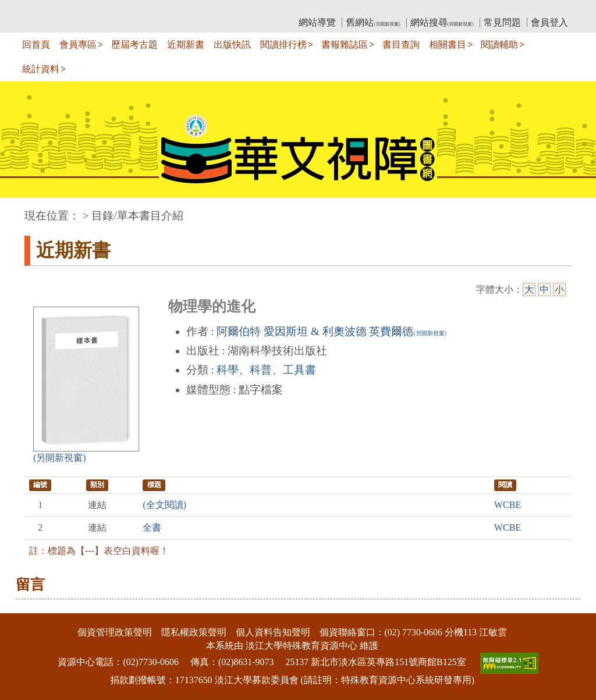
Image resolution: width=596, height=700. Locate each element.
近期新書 (186, 45)
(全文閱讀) (164, 505)
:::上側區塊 (47, 9)
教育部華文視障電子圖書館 (127, 9)
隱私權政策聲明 (194, 632)
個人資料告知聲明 (273, 632)
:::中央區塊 (22, 210)
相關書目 (448, 45)
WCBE (508, 505)
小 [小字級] (559, 289)
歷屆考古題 (134, 45)
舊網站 (373, 22)
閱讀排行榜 (283, 45)
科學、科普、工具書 (266, 370)
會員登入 (549, 22)
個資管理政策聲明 (115, 632)
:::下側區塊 (22, 605)
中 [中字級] (544, 289)
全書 (152, 527)
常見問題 (502, 22)
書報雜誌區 (345, 45)
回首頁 (36, 45)
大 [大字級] (529, 289)
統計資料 (41, 69)
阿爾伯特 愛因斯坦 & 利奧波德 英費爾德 (331, 331)
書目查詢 (401, 45)
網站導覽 (317, 22)
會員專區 (78, 45)
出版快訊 (232, 45)
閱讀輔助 (499, 45)
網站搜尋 (442, 22)
